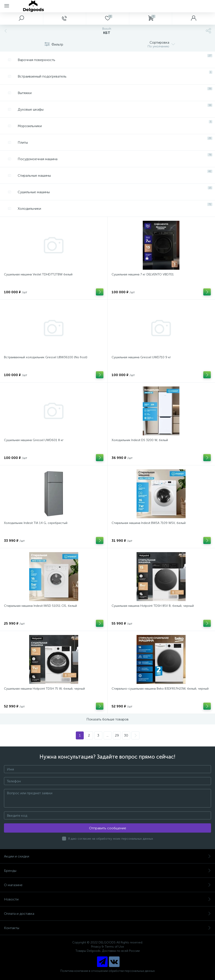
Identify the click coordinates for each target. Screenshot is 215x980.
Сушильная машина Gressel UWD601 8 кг (34, 440)
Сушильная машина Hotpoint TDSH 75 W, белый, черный (44, 689)
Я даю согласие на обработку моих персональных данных (111, 839)
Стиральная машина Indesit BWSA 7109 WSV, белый (149, 523)
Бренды (107, 871)
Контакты (107, 928)
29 (117, 735)
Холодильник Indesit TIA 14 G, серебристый (36, 523)
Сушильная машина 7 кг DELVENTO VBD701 (143, 274)
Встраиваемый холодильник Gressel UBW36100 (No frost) (46, 357)
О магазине (107, 885)
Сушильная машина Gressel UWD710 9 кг (141, 357)
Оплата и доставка (107, 914)
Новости (107, 899)
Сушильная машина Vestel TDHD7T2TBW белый (38, 274)
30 (126, 735)
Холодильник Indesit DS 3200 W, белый (140, 440)
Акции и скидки (107, 856)
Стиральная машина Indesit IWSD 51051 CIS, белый (40, 606)
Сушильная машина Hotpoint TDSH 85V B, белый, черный (153, 606)
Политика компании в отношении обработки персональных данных (107, 971)
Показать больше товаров (107, 719)
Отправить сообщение (108, 828)
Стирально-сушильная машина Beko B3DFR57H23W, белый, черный (160, 689)
